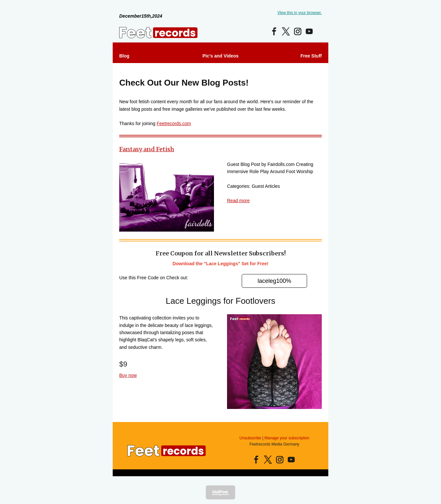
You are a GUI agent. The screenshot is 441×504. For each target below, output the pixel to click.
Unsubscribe (250, 438)
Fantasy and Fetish (147, 149)
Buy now (128, 375)
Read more (238, 201)
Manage (272, 438)
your (284, 438)
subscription (299, 438)
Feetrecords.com (174, 123)
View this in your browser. (300, 13)
